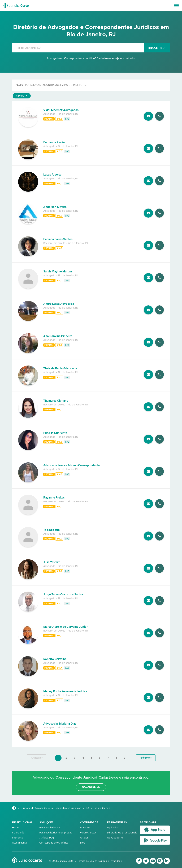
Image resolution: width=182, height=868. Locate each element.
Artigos (84, 838)
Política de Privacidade (110, 861)
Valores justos (88, 833)
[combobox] (78, 48)
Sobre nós (18, 833)
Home (16, 828)
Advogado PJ (115, 838)
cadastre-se (91, 787)
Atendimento (20, 843)
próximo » (146, 758)
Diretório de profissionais (122, 833)
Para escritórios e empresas (56, 833)
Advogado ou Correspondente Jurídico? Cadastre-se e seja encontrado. (91, 58)
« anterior (36, 758)
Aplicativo (113, 828)
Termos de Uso (86, 861)
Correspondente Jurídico (54, 843)
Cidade (22, 96)
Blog (83, 843)
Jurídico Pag (47, 838)
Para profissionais (50, 828)
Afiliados (85, 828)
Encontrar (157, 48)
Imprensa (18, 838)
